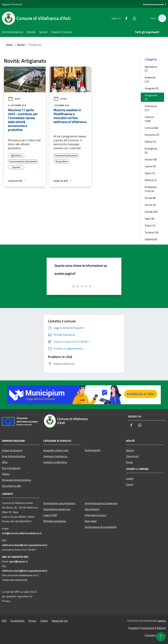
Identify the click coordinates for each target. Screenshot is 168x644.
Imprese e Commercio (55, 456)
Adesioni (161, 628)
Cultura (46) (151, 128)
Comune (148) (149, 119)
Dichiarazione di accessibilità (101, 527)
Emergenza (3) (151, 150)
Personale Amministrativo (16, 480)
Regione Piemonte (12, 4)
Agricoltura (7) (151, 69)
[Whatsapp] (133, 18)
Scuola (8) (150, 198)
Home (9, 45)
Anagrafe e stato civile (56, 450)
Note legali (91, 521)
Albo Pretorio (92, 509)
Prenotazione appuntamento (59, 503)
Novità (21, 45)
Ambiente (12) (150, 79)
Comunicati (132, 456)
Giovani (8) (151, 159)
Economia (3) (152, 135)
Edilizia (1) (150, 142)
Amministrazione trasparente (101, 503)
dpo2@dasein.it (19, 561)
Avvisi (14, 99)
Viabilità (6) (151, 239)
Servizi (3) (150, 205)
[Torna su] (161, 637)
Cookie (44, 621)
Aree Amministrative (14, 456)
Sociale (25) (151, 212)
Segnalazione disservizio (57, 509)
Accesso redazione (156, 635)
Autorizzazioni (93, 450)
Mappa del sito (60, 621)
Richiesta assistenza (55, 521)
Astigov (162, 621)
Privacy (32, 621)
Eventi (130, 484)
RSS (4, 621)
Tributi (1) (150, 225)
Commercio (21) (151, 108)
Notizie (60, 99)
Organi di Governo (12, 450)
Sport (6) (149, 219)
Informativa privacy (95, 515)
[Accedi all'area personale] (153, 5)
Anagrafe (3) (152, 88)
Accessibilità (17, 621)
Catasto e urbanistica (55, 462)
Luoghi (130, 478)
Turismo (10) (152, 232)
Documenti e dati (11, 486)
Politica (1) (151, 180)
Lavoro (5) (150, 166)
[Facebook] (125, 18)
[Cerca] (162, 18)
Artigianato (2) (151, 97)
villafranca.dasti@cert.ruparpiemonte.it (25, 545)
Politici (6, 474)
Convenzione (147, 628)
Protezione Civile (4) (151, 189)
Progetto (133, 628)
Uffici (5, 462)
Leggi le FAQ (50, 515)
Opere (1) (150, 173)
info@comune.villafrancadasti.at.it (22, 533)
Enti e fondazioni (11, 468)
